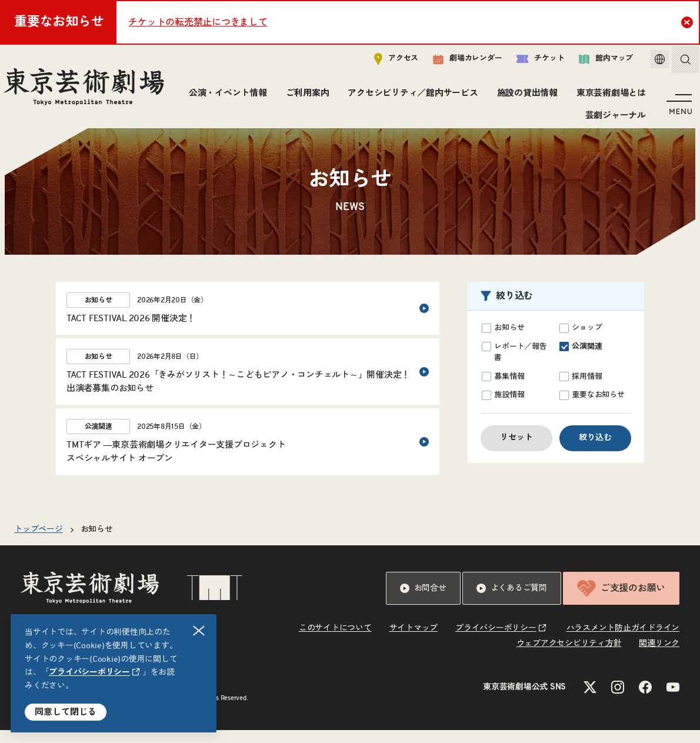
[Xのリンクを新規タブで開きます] (590, 700)
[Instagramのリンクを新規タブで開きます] (618, 700)
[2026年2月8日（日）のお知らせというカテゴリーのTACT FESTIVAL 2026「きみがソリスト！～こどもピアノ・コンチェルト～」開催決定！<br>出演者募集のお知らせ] (248, 384)
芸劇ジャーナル (613, 119)
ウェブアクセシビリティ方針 (569, 657)
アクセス (384, 63)
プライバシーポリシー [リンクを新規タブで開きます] (89, 672)
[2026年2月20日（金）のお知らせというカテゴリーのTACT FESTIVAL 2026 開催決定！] (248, 321)
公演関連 (581, 359)
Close (689, 22)
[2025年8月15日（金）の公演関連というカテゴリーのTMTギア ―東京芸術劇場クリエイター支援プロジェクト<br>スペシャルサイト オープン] (248, 454)
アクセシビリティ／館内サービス (499, 97)
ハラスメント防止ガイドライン (623, 641)
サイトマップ (414, 641)
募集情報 (503, 389)
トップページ (39, 542)
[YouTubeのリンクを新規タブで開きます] (673, 700)
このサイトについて (335, 641)
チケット (528, 63)
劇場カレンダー (455, 63)
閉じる (199, 631)
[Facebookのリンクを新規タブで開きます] (645, 700)
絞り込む (595, 451)
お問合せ (423, 601)
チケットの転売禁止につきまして (198, 22)
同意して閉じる (66, 712)
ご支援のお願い (621, 601)
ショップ (581, 341)
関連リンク (659, 657)
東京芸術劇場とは (529, 119)
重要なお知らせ (592, 408)
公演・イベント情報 (313, 97)
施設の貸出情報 (613, 97)
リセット (516, 451)
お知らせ (503, 341)
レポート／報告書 (514, 365)
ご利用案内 (393, 97)
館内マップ (594, 63)
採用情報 (581, 389)
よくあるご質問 (512, 601)
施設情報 (503, 408)
